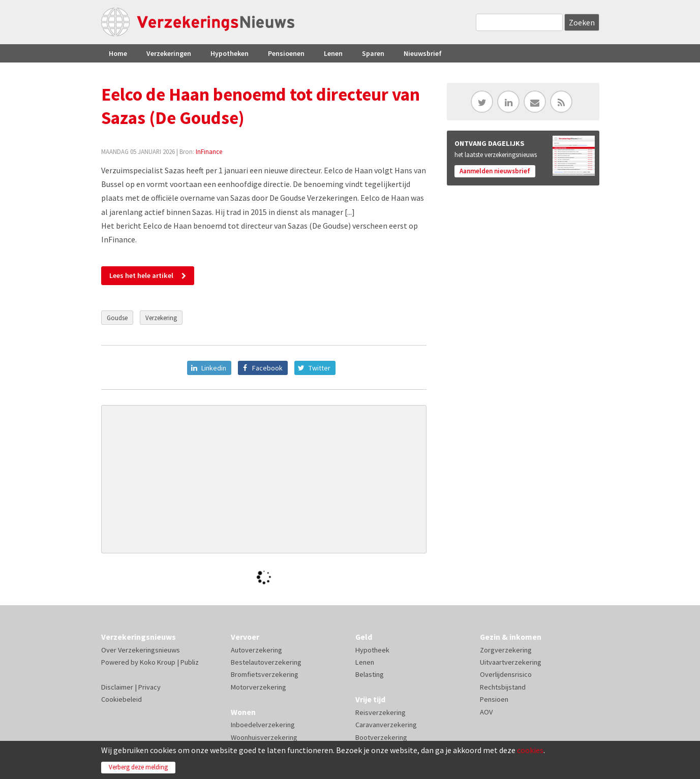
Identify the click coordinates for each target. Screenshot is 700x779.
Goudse (117, 318)
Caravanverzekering (386, 725)
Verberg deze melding (138, 767)
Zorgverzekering (506, 650)
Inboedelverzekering (263, 725)
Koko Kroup (158, 662)
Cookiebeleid (121, 699)
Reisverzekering (381, 712)
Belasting (370, 674)
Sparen (373, 53)
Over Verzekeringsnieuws (141, 650)
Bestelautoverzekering (266, 662)
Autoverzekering (256, 650)
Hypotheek (372, 650)
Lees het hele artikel (141, 275)
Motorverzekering (258, 687)
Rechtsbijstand (503, 687)
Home (118, 53)
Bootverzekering (381, 737)
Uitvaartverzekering (511, 662)
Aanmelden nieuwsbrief (495, 171)
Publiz (190, 662)
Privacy (149, 687)
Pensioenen (286, 53)
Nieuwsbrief (423, 53)
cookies (530, 750)
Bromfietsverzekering (265, 674)
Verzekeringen (169, 53)
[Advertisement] (264, 479)
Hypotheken (230, 53)
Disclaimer (117, 687)
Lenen (333, 53)
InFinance (209, 151)
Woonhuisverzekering (264, 737)
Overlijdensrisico (506, 674)
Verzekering (161, 318)
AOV (486, 712)
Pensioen (494, 699)
